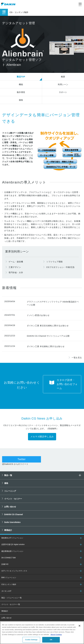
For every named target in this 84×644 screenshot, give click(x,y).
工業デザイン (15, 267)
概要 (63, 77)
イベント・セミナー (13, 499)
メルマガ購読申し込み (42, 437)
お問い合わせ (10, 507)
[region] (42, 633)
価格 (21, 100)
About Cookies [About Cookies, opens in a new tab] (56, 635)
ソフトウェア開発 (55, 262)
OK (51, 640)
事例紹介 (5, 611)
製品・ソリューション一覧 (12, 598)
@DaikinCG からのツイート (15, 464)
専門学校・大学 (16, 273)
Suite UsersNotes (12, 522)
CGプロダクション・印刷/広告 (61, 267)
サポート (63, 92)
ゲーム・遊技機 (16, 262)
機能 (21, 84)
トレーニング (10, 491)
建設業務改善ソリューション (12, 551)
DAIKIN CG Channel (14, 514)
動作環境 (21, 92)
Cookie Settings (31, 640)
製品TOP (21, 77)
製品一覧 (43, 475)
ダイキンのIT (6, 591)
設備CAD (5, 564)
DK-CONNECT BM (9, 558)
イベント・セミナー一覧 (11, 604)
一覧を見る (77, 358)
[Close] (79, 626)
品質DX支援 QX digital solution (13, 544)
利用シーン (63, 84)
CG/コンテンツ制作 (9, 584)
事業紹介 (8, 530)
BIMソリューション (9, 578)
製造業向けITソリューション (12, 538)
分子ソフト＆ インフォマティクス (14, 571)
